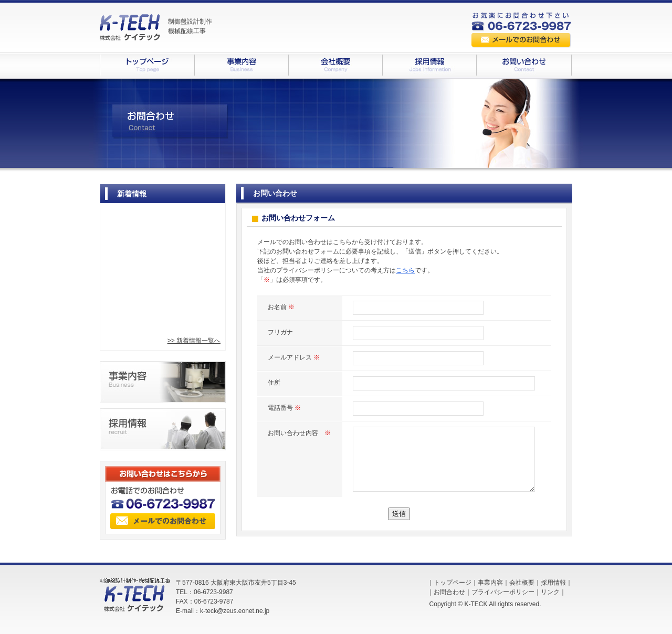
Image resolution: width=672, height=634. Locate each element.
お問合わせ (449, 592)
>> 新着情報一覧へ (194, 341)
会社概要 (522, 583)
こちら (405, 270)
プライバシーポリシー (503, 592)
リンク (550, 592)
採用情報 (553, 583)
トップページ (453, 583)
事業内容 (490, 583)
